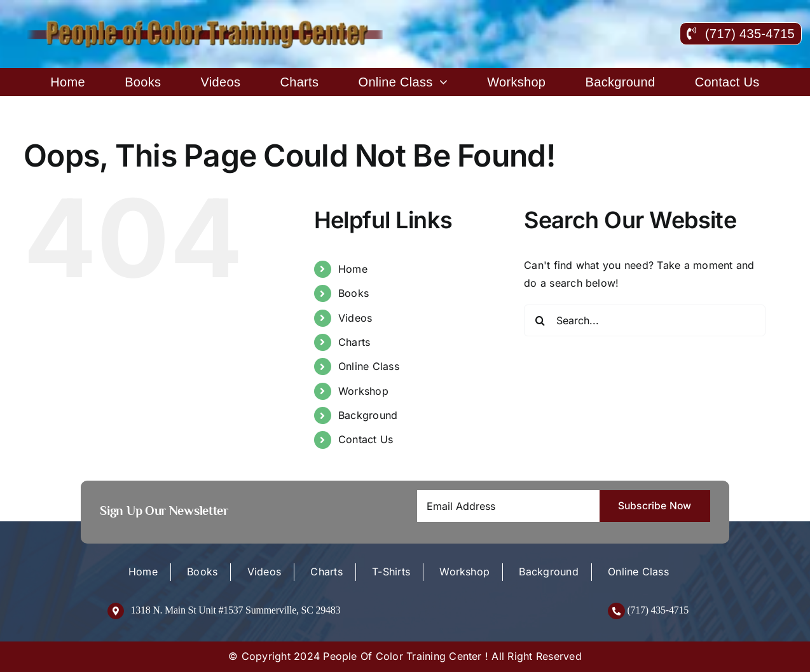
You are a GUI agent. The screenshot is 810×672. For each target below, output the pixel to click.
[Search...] (645, 320)
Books (354, 293)
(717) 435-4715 (658, 610)
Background (368, 415)
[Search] (540, 320)
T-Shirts (391, 572)
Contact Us (366, 439)
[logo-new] (207, 24)
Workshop (363, 391)
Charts (354, 342)
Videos (355, 318)
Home (353, 269)
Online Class (369, 366)
